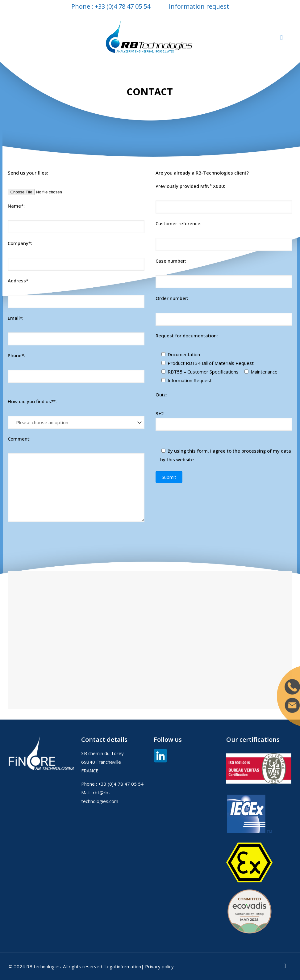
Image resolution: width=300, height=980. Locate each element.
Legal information (123, 966)
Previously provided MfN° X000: (190, 186)
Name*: (16, 206)
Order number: (172, 298)
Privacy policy (159, 966)
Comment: (19, 438)
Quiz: (161, 395)
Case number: (171, 261)
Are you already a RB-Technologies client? (202, 173)
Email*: (16, 318)
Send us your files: (28, 173)
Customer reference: (179, 223)
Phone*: (17, 355)
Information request (199, 6)
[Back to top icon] (285, 965)
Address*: (19, 281)
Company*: (20, 243)
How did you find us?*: (32, 401)
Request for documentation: (187, 336)
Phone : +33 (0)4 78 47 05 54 (111, 6)
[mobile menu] (281, 37)
